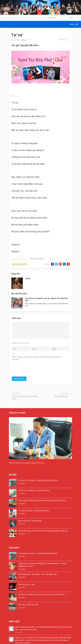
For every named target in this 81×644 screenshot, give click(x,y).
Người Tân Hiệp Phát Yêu (19, 264)
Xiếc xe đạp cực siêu (27, 584)
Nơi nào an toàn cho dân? (29, 605)
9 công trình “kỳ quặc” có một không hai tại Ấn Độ (38, 480)
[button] (40, 24)
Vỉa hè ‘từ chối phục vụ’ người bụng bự (34, 490)
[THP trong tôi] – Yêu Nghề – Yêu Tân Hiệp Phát (38, 574)
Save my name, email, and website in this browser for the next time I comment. (37, 358)
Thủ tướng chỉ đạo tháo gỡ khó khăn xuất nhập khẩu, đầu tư (42, 500)
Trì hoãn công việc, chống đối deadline (34, 511)
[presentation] (30, 370)
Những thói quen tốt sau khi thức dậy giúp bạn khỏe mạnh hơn (43, 531)
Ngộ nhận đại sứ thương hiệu (30, 521)
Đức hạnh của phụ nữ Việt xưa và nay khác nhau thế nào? (42, 594)
